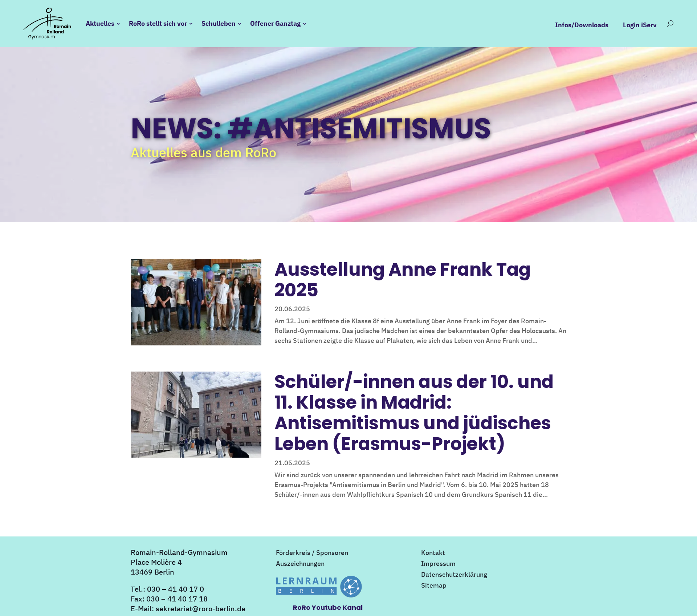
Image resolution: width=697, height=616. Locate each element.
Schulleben (219, 23)
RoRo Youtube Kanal (328, 607)
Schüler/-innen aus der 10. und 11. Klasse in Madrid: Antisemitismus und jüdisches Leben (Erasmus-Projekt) (414, 413)
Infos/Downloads (582, 25)
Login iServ (640, 25)
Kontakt (433, 554)
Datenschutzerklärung (454, 575)
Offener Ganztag (275, 23)
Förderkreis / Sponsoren (312, 554)
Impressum (438, 564)
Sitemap (434, 586)
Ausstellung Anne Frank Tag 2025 (403, 280)
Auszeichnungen (300, 564)
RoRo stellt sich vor (158, 23)
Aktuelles (100, 23)
